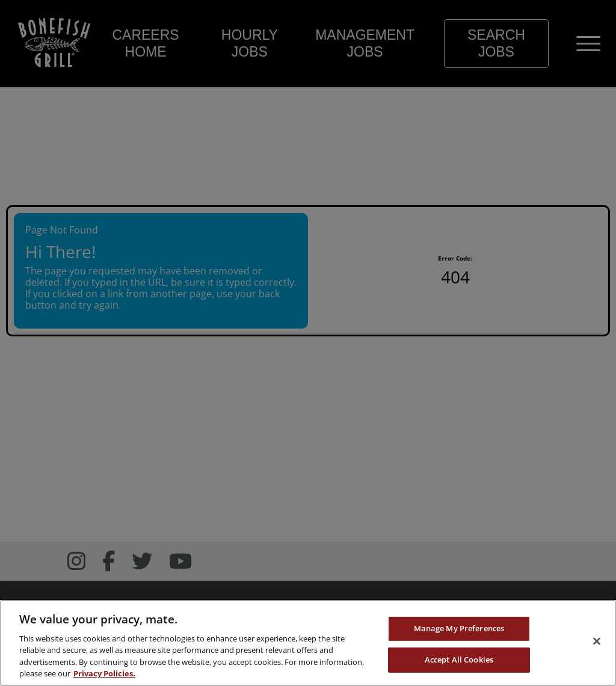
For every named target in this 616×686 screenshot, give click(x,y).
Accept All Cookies (459, 660)
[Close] (597, 642)
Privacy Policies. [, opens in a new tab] (104, 675)
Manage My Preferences (459, 629)
